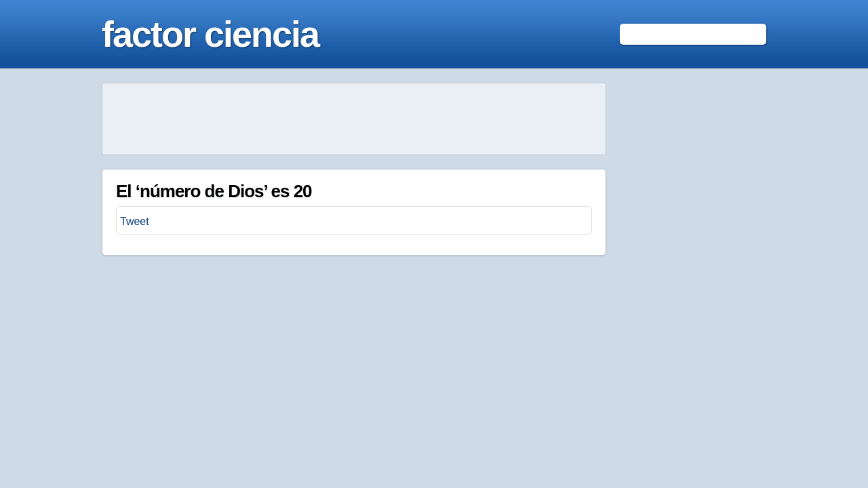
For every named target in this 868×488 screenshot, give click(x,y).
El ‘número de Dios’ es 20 (214, 191)
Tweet (135, 221)
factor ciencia (210, 34)
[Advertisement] (354, 119)
